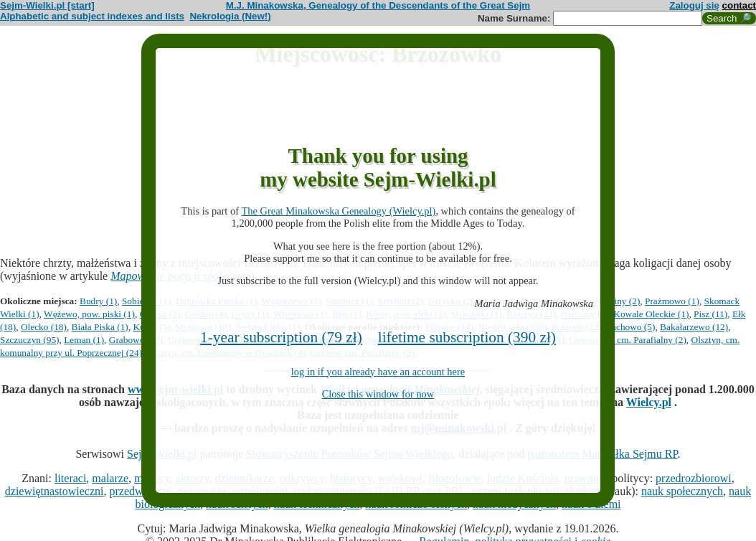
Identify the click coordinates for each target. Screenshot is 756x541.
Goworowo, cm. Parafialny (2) (628, 340)
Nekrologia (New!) (230, 16)
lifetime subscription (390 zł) (467, 337)
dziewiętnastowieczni (55, 491)
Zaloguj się (694, 5)
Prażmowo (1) (672, 301)
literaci (70, 478)
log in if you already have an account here (378, 372)
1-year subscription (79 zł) (281, 337)
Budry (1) (98, 301)
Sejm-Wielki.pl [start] (47, 5)
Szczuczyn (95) (30, 340)
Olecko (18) (44, 327)
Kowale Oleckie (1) (651, 314)
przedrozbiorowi (694, 478)
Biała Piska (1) (100, 327)
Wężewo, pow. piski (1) (89, 314)
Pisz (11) (710, 314)
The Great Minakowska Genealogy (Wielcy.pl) (338, 211)
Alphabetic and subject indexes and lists (92, 16)
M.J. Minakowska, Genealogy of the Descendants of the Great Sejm (378, 5)
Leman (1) (84, 340)
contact (739, 5)
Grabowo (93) (136, 340)
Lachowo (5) (630, 327)
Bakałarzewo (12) (694, 327)
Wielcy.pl (649, 402)
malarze (110, 478)
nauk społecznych (682, 491)
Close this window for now (378, 394)
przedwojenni (141, 491)
